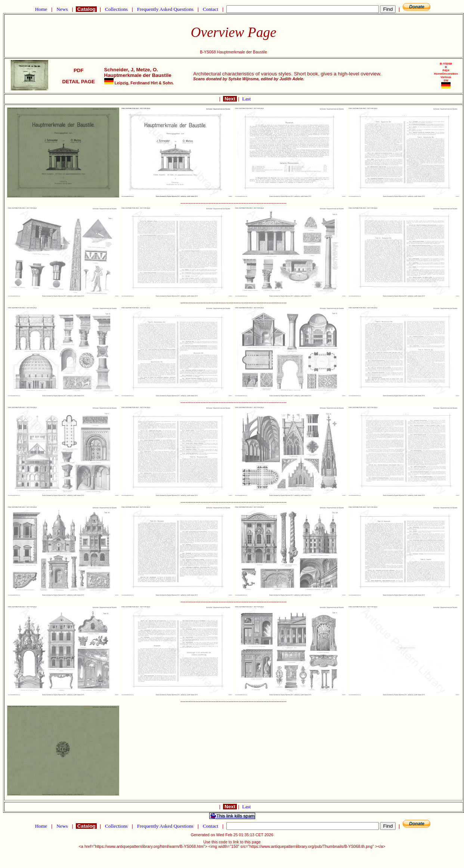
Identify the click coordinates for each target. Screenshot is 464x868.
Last (246, 99)
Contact (210, 9)
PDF (78, 70)
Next (230, 99)
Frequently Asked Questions (165, 9)
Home (41, 9)
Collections (116, 9)
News (62, 9)
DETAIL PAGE (78, 82)
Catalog (86, 9)
